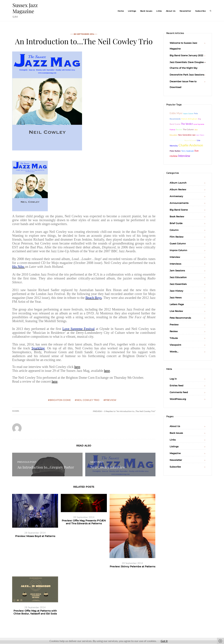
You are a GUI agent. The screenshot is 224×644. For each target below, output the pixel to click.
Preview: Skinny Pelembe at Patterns (133, 566)
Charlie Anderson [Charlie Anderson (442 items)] (191, 145)
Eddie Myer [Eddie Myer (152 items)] (176, 113)
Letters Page (177, 304)
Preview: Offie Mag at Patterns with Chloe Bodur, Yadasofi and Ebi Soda (35, 612)
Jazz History (176, 291)
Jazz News (176, 298)
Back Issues (146, 11)
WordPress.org (178, 399)
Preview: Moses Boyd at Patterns (35, 536)
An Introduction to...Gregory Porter (46, 467)
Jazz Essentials (178, 284)
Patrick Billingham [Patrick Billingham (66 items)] (189, 119)
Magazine (175, 453)
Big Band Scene (179, 210)
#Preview (110, 400)
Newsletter (185, 11)
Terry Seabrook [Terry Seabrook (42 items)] (188, 151)
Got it (164, 641)
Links (159, 11)
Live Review (176, 311)
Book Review (177, 216)
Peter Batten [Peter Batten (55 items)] (175, 151)
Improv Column (178, 250)
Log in (173, 379)
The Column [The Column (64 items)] (188, 129)
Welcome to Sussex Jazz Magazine (183, 46)
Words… (174, 352)
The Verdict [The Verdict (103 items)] (187, 124)
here (77, 367)
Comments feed (179, 392)
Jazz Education (178, 277)
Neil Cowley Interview (108, 467)
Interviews (175, 264)
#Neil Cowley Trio (87, 400)
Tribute (174, 338)
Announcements (179, 203)
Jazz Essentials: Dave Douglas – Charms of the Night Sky (188, 65)
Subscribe (201, 11)
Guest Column (178, 243)
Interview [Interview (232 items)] (184, 156)
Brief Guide (176, 223)
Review (174, 331)
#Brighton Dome (59, 400)
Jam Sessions (177, 271)
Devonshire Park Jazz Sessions (187, 75)
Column (174, 230)
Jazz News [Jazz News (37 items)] (200, 135)
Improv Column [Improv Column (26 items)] (188, 114)
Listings (132, 11)
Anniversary (176, 196)
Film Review (177, 237)
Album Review (178, 189)
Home (121, 11)
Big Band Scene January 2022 (186, 55)
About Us (171, 11)
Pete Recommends (180, 318)
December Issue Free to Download (183, 84)
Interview (175, 257)
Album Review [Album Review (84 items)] (177, 140)
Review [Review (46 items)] (179, 129)
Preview (97, 411)
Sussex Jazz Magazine (25, 8)
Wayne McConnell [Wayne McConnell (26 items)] (190, 140)
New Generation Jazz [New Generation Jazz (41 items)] (187, 135)
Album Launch (178, 183)
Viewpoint (175, 345)
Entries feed (176, 385)
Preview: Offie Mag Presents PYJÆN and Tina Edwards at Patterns (84, 522)
